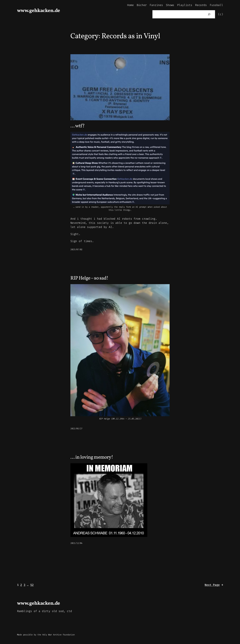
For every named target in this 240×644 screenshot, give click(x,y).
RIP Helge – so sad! (89, 278)
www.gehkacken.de (39, 11)
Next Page (214, 585)
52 (32, 585)
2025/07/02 (76, 250)
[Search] (209, 14)
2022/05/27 (76, 429)
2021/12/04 (76, 543)
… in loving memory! (92, 457)
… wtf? (77, 126)
